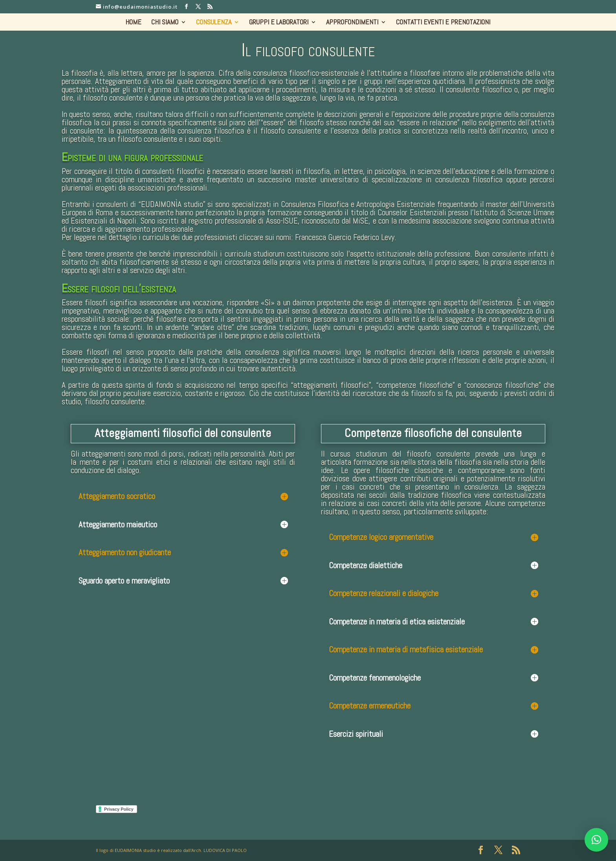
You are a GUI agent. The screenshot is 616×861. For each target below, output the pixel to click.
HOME (133, 23)
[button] (596, 840)
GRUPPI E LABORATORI (279, 23)
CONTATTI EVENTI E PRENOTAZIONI (443, 23)
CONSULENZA (214, 23)
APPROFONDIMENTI (352, 23)
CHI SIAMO (165, 23)
